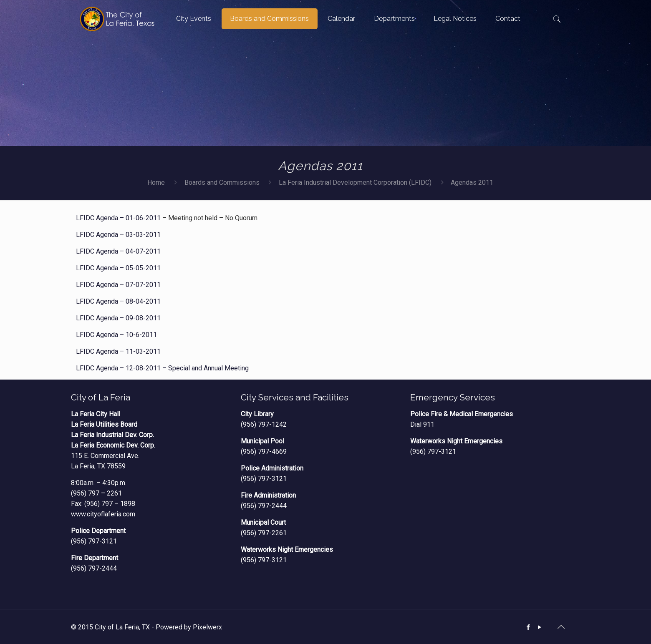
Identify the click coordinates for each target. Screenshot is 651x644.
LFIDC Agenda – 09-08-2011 (118, 318)
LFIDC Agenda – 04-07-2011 (118, 251)
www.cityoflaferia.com (103, 514)
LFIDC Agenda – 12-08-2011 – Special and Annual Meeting (162, 368)
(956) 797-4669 (264, 452)
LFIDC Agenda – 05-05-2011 (118, 268)
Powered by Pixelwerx (189, 627)
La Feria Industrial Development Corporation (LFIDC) (355, 182)
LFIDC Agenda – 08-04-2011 (118, 301)
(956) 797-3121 (94, 541)
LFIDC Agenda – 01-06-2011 (118, 218)
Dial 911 (422, 424)
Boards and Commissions (222, 182)
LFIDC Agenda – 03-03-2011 (118, 235)
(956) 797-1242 (264, 424)
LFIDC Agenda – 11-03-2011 (118, 351)
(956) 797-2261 (264, 533)
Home (156, 182)
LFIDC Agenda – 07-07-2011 (118, 285)
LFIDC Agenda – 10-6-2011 (116, 335)
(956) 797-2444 (94, 568)
